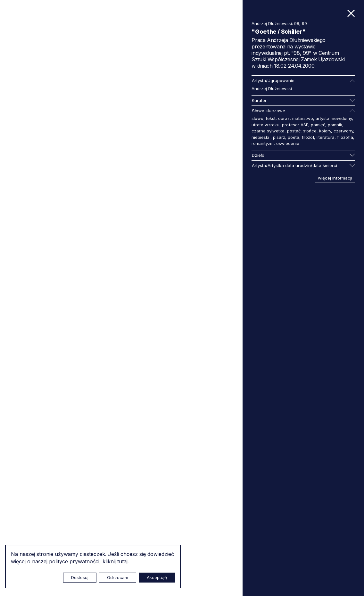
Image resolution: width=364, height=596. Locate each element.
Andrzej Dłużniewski (272, 88)
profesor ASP (295, 125)
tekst (271, 118)
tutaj (122, 561)
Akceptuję (157, 577)
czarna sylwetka (268, 131)
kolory (325, 131)
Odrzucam (118, 577)
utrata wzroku (265, 125)
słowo (257, 118)
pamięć (318, 125)
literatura (326, 137)
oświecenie (288, 143)
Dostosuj (80, 577)
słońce (310, 131)
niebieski (261, 137)
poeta (294, 137)
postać (294, 131)
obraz (284, 118)
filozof (308, 137)
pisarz (279, 137)
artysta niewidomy (334, 118)
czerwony (343, 131)
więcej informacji (335, 178)
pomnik (335, 125)
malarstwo (303, 118)
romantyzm (263, 143)
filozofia (345, 137)
